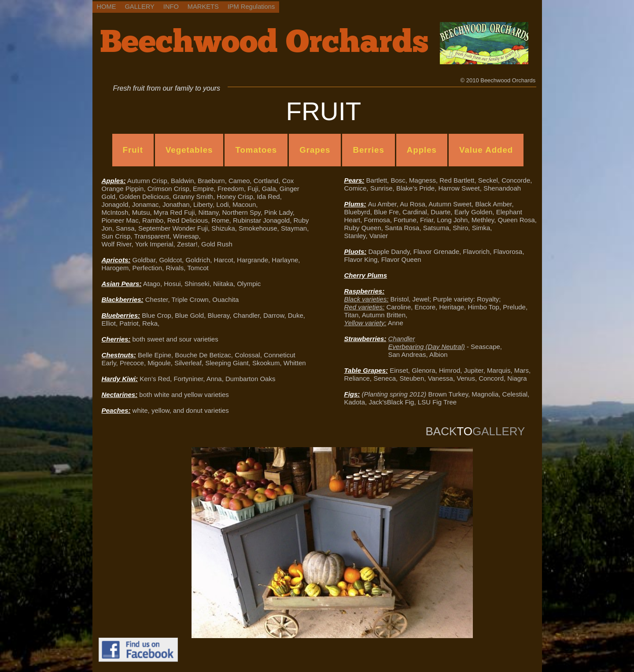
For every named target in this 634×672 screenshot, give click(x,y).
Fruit (133, 150)
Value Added (486, 150)
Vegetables (189, 150)
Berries (368, 150)
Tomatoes (256, 150)
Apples (422, 150)
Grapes (315, 150)
